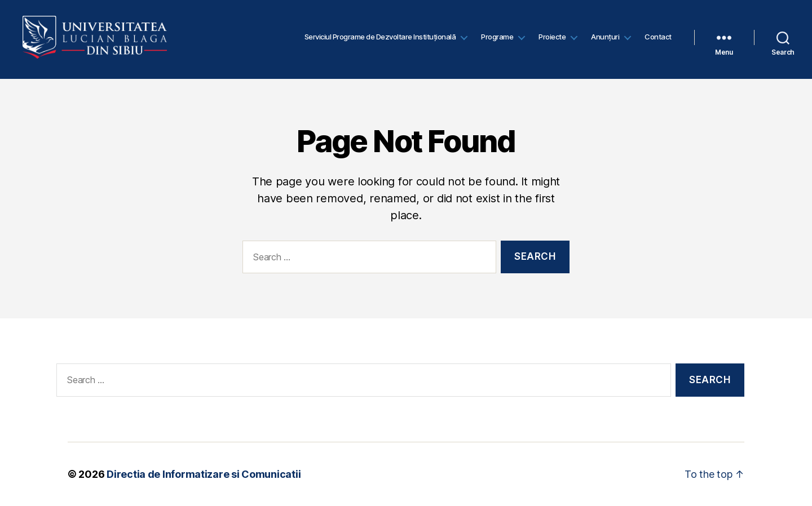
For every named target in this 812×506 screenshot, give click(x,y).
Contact (658, 39)
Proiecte (552, 39)
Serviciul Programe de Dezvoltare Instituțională (380, 39)
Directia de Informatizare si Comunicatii (204, 474)
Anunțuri (605, 39)
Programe (497, 39)
